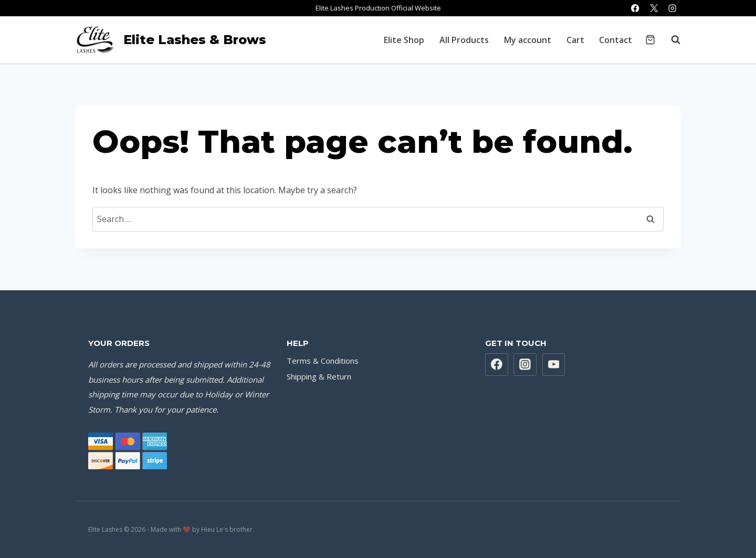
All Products (464, 40)
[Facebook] (636, 8)
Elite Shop (404, 40)
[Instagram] (672, 8)
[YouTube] (554, 365)
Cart (575, 40)
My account (528, 40)
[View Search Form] (670, 40)
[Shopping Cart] (650, 40)
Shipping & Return (319, 376)
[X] (654, 8)
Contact (616, 40)
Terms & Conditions (323, 361)
